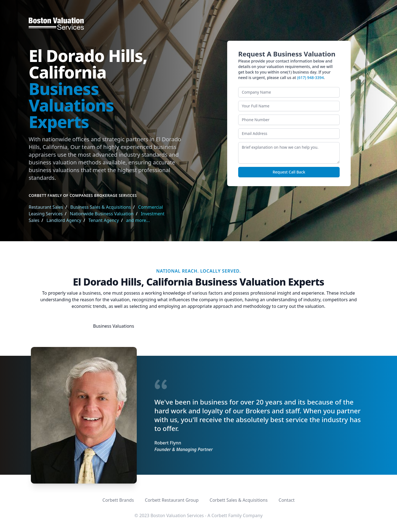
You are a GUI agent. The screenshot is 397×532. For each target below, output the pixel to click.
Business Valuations (114, 326)
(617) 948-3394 (311, 78)
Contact (287, 500)
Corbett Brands (118, 500)
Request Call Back (289, 172)
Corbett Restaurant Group (172, 500)
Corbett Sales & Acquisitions (238, 500)
